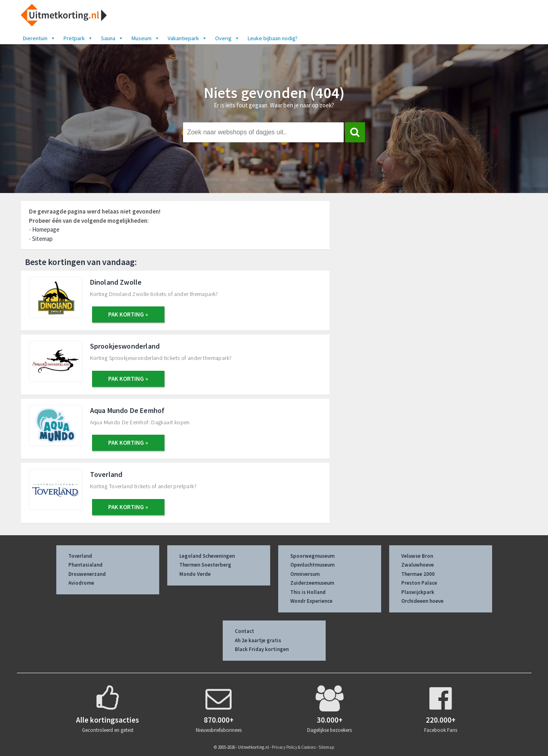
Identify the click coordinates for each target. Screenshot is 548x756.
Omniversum (305, 574)
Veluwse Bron (417, 556)
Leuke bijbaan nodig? (273, 38)
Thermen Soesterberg (205, 565)
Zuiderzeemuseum (312, 583)
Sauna (112, 38)
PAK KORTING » (128, 314)
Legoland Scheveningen (207, 556)
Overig (227, 38)
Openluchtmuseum (312, 565)
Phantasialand (85, 565)
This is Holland (308, 592)
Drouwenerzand (87, 574)
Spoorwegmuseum (312, 556)
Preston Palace (419, 583)
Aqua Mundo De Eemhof (127, 410)
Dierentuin (39, 38)
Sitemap (42, 239)
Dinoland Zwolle (116, 282)
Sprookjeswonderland (125, 346)
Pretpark (78, 38)
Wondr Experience (311, 601)
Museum (146, 38)
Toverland (106, 474)
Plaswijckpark (418, 592)
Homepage (46, 229)
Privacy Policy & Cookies (294, 747)
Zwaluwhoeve (418, 565)
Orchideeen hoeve (422, 601)
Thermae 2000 (418, 574)
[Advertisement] (437, 260)
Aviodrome (81, 583)
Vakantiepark (187, 38)
